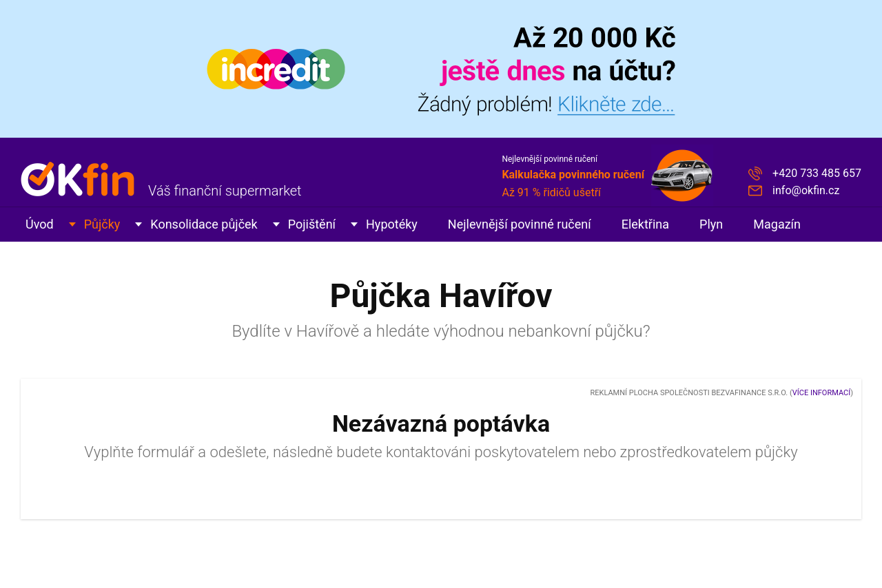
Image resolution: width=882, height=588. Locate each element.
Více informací (821, 393)
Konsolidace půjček (204, 224)
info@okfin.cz (806, 190)
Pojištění (312, 224)
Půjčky (102, 224)
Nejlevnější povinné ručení (520, 224)
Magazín (777, 224)
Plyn (711, 224)
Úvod (40, 224)
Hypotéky (392, 224)
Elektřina (645, 224)
